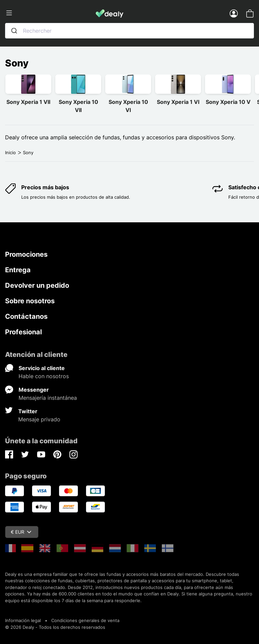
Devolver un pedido (37, 285)
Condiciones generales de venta (85, 620)
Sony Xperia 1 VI (178, 102)
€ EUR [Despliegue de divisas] (21, 532)
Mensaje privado (39, 419)
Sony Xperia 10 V (228, 102)
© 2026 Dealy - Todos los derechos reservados (55, 627)
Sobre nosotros (30, 301)
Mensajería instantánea (48, 398)
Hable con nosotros (44, 376)
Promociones (26, 254)
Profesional (23, 332)
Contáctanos (26, 316)
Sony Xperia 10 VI (128, 106)
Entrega (18, 270)
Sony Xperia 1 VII (28, 102)
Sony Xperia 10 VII (78, 106)
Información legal (23, 620)
